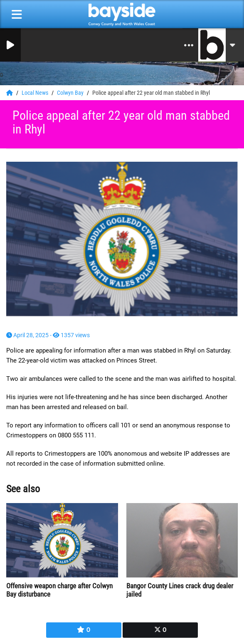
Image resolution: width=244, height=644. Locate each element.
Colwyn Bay (71, 93)
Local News (36, 93)
